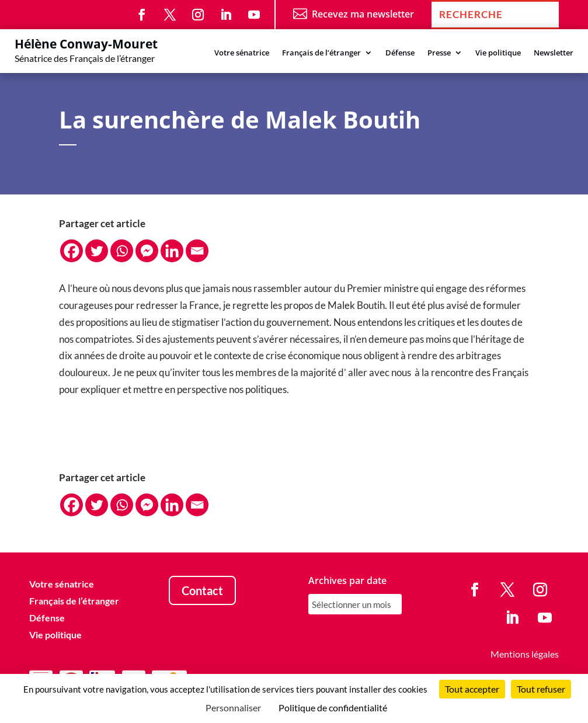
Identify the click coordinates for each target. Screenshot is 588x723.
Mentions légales (525, 654)
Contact (202, 590)
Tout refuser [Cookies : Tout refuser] (541, 689)
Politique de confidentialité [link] (333, 708)
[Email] (197, 251)
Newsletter (554, 53)
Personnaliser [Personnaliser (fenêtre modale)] (233, 708)
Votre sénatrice (242, 53)
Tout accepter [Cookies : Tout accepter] (472, 689)
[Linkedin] (172, 251)
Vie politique (498, 53)
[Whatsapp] (122, 251)
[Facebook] (72, 251)
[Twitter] (97, 251)
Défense (400, 53)
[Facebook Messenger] (147, 251)
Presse (439, 53)
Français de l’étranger (321, 53)
